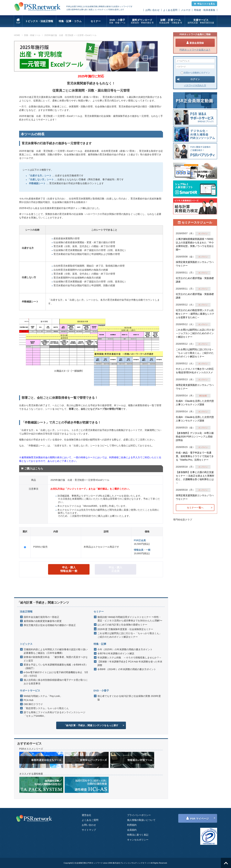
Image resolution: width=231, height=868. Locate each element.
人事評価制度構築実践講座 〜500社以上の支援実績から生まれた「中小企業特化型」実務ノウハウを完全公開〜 (195, 244)
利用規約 (132, 825)
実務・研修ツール (32, 35)
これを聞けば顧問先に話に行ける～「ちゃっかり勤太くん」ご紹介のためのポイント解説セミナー (129, 635)
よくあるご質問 (90, 820)
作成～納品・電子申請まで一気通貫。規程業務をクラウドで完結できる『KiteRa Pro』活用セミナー (195, 456)
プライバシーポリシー (139, 815)
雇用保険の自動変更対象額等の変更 (43, 621)
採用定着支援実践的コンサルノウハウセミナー (195, 264)
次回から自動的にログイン (195, 73)
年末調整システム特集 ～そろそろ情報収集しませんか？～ (129, 658)
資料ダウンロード (142, 21)
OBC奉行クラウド (33, 704)
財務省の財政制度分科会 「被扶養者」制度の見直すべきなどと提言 (56, 659)
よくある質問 (170, 10)
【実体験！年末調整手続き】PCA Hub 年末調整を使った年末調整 (130, 663)
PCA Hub (29, 700)
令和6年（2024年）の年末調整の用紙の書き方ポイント (127, 669)
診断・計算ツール (171, 21)
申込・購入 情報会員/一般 (69, 569)
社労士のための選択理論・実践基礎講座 (195, 280)
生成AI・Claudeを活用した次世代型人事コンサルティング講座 (195, 403)
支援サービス (201, 21)
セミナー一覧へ (195, 508)
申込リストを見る (204, 4)
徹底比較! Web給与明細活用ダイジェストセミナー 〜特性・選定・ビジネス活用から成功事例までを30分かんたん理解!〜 (130, 619)
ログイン (189, 79)
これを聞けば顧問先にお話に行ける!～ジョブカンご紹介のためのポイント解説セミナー (195, 333)
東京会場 (203, 396)
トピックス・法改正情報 (39, 21)
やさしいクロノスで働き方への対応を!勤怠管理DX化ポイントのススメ (195, 371)
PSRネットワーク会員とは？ (195, 50)
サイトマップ (89, 830)
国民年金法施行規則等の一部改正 (41, 617)
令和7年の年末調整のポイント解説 (116, 653)
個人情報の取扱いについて (141, 820)
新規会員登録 (195, 43)
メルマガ (186, 10)
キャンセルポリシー (138, 840)
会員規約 (132, 830)
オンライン (203, 234)
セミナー (96, 21)
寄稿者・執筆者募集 (205, 10)
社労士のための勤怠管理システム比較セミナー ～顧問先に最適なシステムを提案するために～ (195, 314)
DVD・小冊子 (117, 21)
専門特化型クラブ (183, 520)
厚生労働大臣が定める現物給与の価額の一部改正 (50, 625)
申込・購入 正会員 (115, 569)
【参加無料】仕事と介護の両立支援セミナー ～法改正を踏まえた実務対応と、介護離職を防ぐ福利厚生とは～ (195, 478)
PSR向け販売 (40, 547)
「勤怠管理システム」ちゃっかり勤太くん (46, 708)
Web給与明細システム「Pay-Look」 (43, 696)
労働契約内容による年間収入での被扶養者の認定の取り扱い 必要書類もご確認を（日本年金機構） (57, 651)
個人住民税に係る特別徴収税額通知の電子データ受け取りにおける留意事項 (56, 682)
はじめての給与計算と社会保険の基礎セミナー (122, 625)
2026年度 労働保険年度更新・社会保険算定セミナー (125, 629)
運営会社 (86, 815)
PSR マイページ (197, 818)
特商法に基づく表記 (138, 835)
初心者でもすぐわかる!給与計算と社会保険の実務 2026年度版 (129, 698)
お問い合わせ (152, 10)
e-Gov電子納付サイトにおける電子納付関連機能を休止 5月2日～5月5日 (56, 674)
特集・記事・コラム (70, 21)
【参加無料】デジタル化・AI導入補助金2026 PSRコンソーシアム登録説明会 (195, 437)
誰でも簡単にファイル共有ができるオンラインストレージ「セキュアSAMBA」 (54, 714)
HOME (17, 35)
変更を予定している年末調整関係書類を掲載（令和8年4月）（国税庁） (56, 666)
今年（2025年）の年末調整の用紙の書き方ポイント (125, 649)
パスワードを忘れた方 (195, 85)
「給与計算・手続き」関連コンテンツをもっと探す (91, 725)
